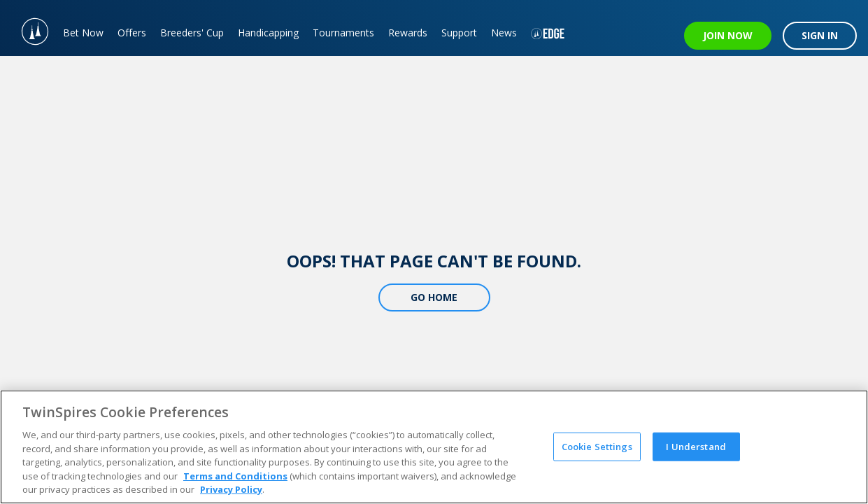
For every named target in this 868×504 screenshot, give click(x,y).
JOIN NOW (728, 35)
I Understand (696, 446)
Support (459, 33)
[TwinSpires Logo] (28, 28)
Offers (132, 33)
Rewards (408, 33)
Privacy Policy (231, 489)
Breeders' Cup (192, 33)
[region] (434, 447)
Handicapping (268, 33)
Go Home (434, 297)
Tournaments (343, 33)
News (504, 33)
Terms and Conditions (235, 476)
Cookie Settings (597, 446)
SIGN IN (820, 35)
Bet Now (83, 33)
